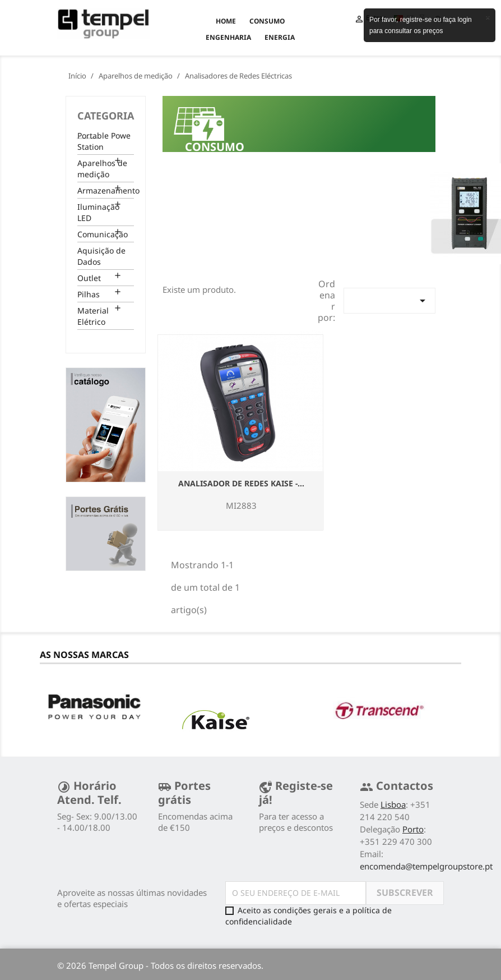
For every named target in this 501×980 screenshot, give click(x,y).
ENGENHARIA (228, 37)
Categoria (106, 116)
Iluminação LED (98, 212)
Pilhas (89, 294)
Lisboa (393, 804)
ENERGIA (280, 37)
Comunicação (103, 234)
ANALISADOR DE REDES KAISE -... (241, 483)
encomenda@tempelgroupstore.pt (426, 866)
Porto (413, 829)
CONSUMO (267, 21)
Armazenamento (106, 190)
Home (226, 21)
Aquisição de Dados (101, 256)
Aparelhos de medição (102, 169)
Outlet (89, 278)
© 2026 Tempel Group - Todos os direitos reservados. (160, 965)
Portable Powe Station (104, 141)
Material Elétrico (93, 316)
